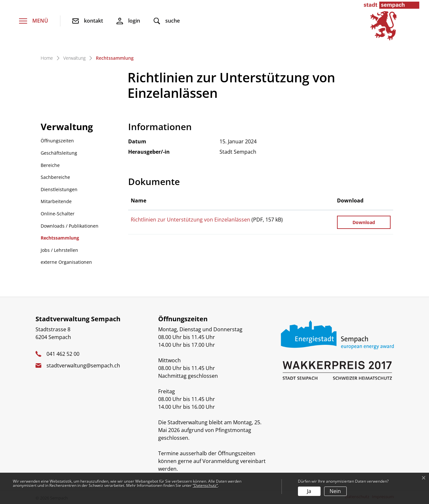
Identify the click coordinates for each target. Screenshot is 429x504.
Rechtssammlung (60, 239)
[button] (167, 21)
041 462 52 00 (63, 354)
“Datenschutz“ (205, 485)
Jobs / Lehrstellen (59, 250)
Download (364, 222)
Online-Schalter (58, 214)
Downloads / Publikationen (70, 226)
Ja (309, 491)
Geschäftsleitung (59, 153)
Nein (335, 491)
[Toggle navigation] (34, 21)
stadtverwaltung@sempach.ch (83, 365)
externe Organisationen (66, 262)
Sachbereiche (55, 177)
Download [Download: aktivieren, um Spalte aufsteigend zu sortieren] (350, 201)
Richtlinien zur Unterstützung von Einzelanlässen (190, 220)
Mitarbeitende (56, 201)
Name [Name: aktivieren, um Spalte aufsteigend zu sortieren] (138, 201)
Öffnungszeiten (57, 141)
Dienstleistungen (59, 189)
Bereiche (50, 165)
